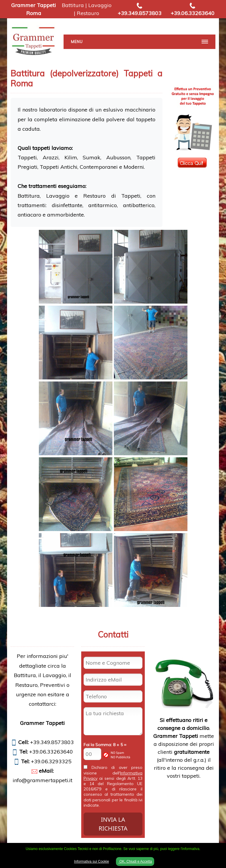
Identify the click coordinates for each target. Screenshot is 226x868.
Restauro (88, 13)
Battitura (73, 5)
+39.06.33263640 (193, 13)
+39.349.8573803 (140, 13)
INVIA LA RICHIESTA (113, 824)
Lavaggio (100, 5)
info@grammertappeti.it (43, 780)
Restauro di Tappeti (112, 196)
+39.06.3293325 (51, 761)
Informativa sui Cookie (92, 862)
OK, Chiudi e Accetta (135, 862)
